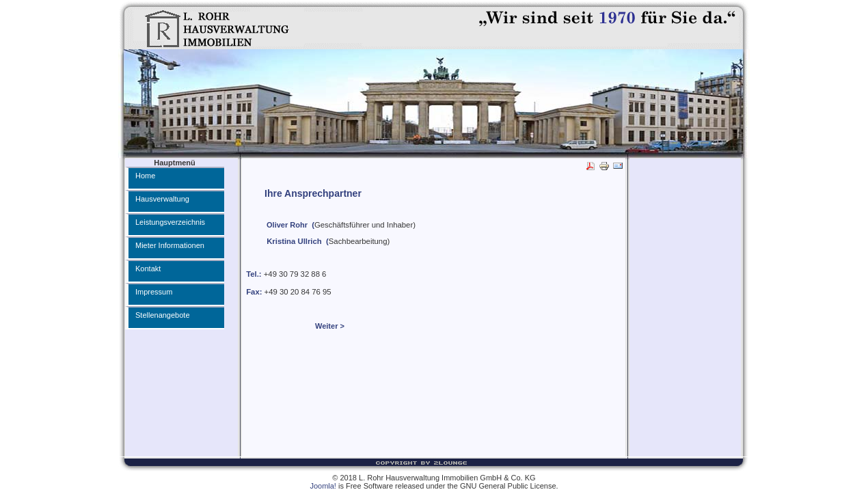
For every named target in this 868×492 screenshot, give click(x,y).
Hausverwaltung (162, 199)
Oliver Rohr (287, 225)
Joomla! (323, 486)
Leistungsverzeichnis (170, 222)
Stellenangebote (163, 315)
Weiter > (330, 326)
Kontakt (148, 269)
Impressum (154, 292)
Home (145, 176)
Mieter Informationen (170, 245)
